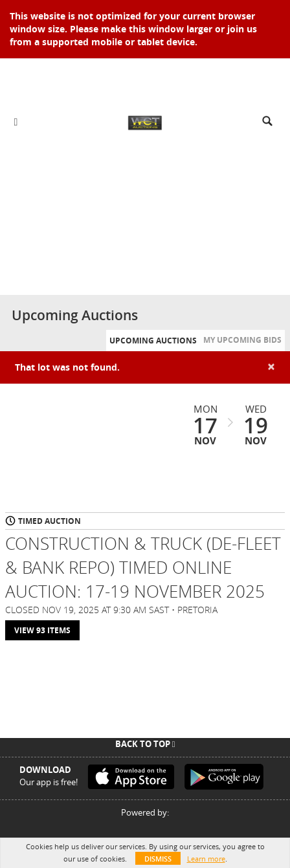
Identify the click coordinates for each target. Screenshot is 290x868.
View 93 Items (42, 630)
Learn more (206, 859)
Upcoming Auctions (153, 341)
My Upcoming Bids (242, 340)
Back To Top (145, 744)
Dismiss (158, 859)
